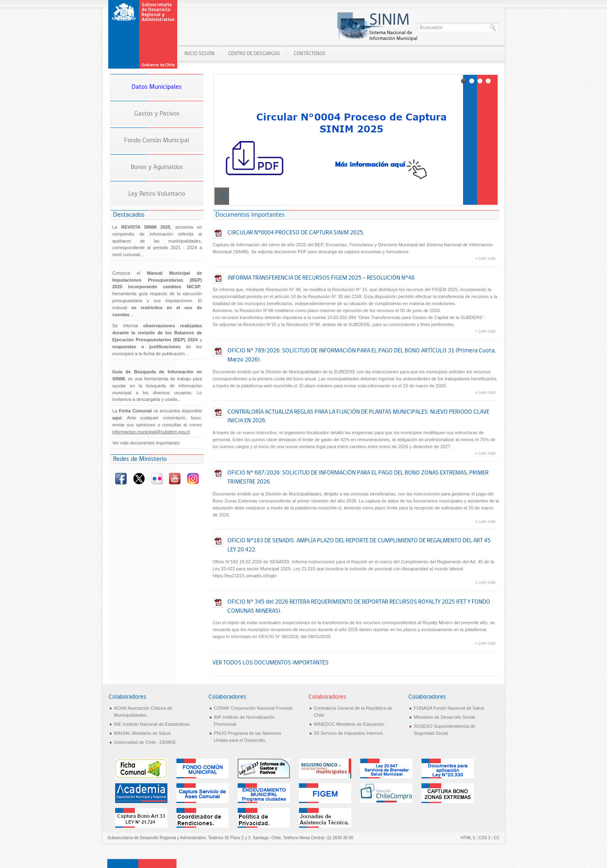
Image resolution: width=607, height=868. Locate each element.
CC (497, 838)
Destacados (129, 214)
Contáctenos (310, 53)
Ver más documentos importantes (146, 443)
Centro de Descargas (254, 53)
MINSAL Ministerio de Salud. (143, 733)
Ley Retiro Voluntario (157, 193)
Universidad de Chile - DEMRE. (146, 742)
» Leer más (485, 258)
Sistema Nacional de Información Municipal (144, 35)
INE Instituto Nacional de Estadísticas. (152, 724)
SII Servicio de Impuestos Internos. (349, 733)
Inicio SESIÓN (199, 53)
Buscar (493, 28)
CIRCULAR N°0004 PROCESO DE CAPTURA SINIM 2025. (296, 232)
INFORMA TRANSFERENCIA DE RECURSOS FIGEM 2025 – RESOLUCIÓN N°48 (321, 278)
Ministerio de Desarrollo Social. (445, 717)
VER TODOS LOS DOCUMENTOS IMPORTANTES (271, 662)
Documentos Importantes (250, 214)
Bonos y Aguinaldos (157, 167)
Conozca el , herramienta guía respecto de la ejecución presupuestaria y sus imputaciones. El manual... (157, 294)
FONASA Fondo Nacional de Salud (449, 708)
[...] (222, 197)
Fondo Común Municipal (157, 140)
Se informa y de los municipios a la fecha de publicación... (157, 339)
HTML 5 (468, 838)
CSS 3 (484, 838)
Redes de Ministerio (140, 459)
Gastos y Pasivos (157, 113)
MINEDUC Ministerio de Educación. (350, 724)
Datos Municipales (157, 87)
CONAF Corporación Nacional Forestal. (254, 708)
